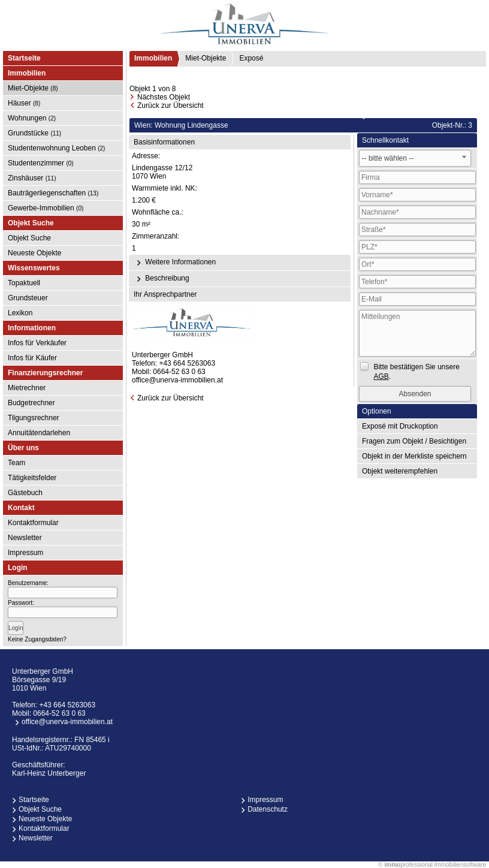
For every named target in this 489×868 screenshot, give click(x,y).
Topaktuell (24, 283)
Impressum (25, 553)
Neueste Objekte (34, 253)
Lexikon (20, 313)
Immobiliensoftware (460, 865)
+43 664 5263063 (187, 363)
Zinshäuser (32, 178)
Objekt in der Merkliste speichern (414, 456)
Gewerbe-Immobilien (46, 208)
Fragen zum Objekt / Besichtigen (414, 441)
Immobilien (153, 58)
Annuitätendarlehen (39, 433)
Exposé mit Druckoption (400, 426)
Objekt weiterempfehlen (400, 471)
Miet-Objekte (33, 88)
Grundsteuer (28, 298)
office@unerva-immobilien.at (177, 380)
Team (16, 463)
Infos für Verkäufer (37, 343)
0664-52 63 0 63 (179, 372)
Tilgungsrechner (34, 418)
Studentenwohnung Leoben (56, 148)
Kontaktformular (33, 523)
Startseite (24, 58)
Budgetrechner (31, 403)
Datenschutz (268, 809)
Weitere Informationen (175, 263)
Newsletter (25, 538)
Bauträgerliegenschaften (53, 193)
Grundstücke (34, 133)
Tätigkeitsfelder (32, 478)
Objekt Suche (29, 238)
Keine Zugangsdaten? (37, 639)
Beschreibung (162, 279)
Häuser (24, 103)
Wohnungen (32, 118)
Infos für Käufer (32, 358)
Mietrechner (27, 388)
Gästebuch (25, 493)
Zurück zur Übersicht (170, 106)
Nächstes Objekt (164, 97)
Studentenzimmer (41, 163)
